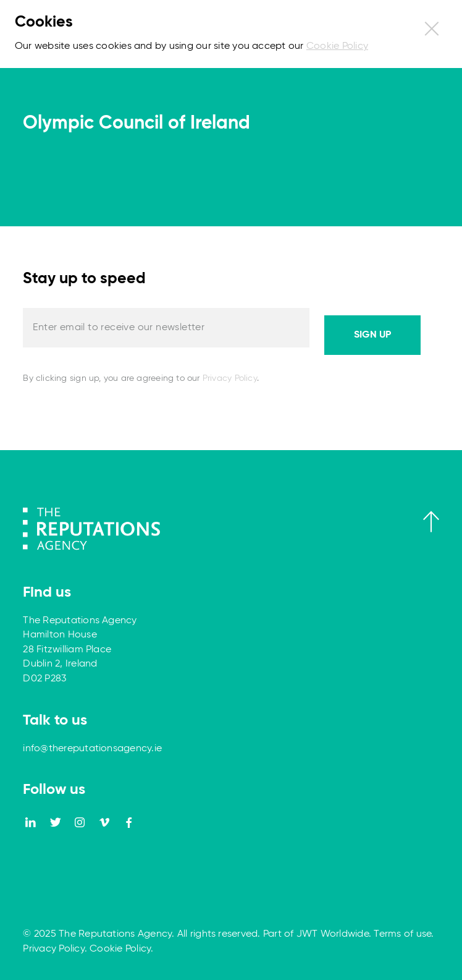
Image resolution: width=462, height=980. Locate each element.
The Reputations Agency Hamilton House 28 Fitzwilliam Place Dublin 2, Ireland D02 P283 (80, 650)
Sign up (372, 335)
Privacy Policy (230, 378)
